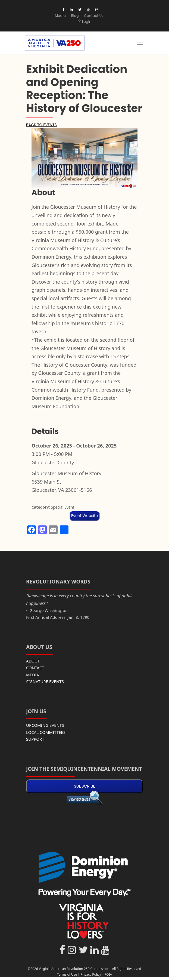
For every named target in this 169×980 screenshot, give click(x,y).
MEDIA (33, 675)
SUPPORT (35, 739)
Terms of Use (67, 974)
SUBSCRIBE (84, 786)
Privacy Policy (91, 974)
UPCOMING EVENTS (45, 725)
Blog (75, 16)
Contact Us (94, 16)
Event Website (84, 516)
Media (60, 16)
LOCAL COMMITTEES (46, 732)
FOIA (108, 974)
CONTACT (35, 668)
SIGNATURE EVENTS (45, 681)
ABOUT (33, 661)
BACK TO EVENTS (41, 125)
